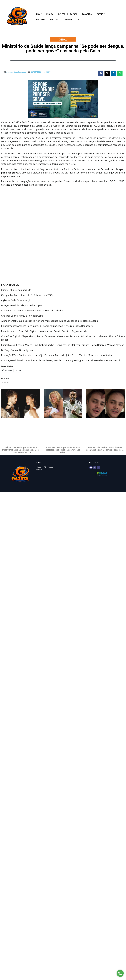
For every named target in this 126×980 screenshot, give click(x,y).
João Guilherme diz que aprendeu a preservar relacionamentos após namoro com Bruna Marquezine (21, 450)
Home (39, 14)
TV (78, 20)
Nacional (41, 20)
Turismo (68, 20)
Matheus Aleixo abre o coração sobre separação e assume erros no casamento (105, 449)
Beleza (62, 14)
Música (50, 14)
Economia (87, 14)
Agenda (74, 14)
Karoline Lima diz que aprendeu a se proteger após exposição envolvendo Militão (63, 450)
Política (54, 20)
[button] (101, 73)
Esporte (101, 14)
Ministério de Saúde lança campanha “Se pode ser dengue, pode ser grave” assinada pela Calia (63, 48)
